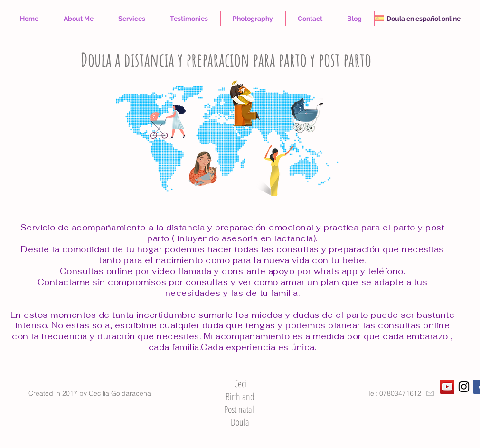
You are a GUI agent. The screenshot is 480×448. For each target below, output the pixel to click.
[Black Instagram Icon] (464, 387)
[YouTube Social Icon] (447, 387)
